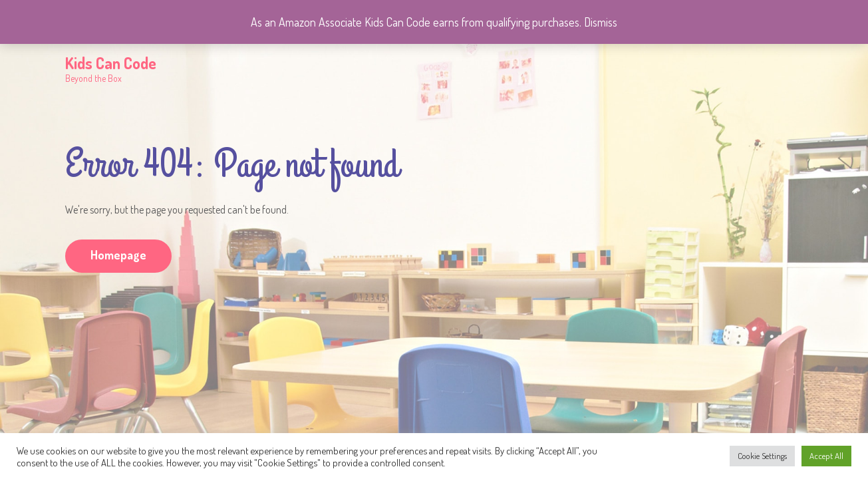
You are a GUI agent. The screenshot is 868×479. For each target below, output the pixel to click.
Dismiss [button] (601, 22)
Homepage (118, 255)
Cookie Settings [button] (762, 456)
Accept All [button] (826, 456)
